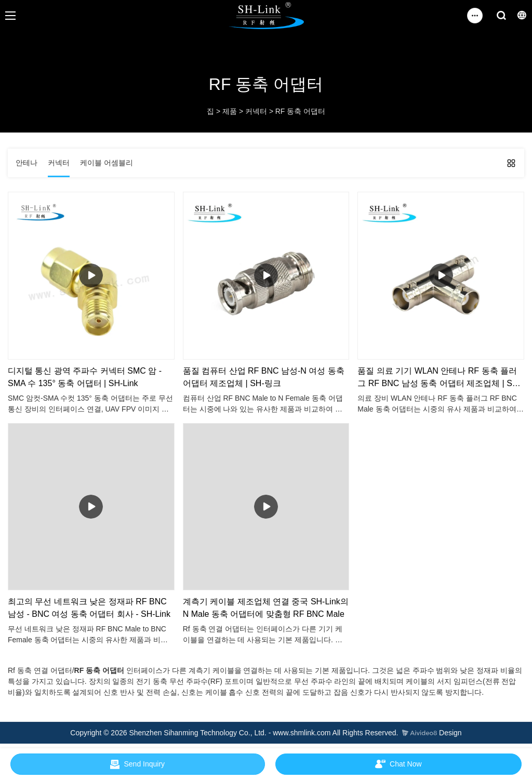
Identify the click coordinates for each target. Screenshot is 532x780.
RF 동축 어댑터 (300, 111)
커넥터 (256, 111)
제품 (230, 111)
